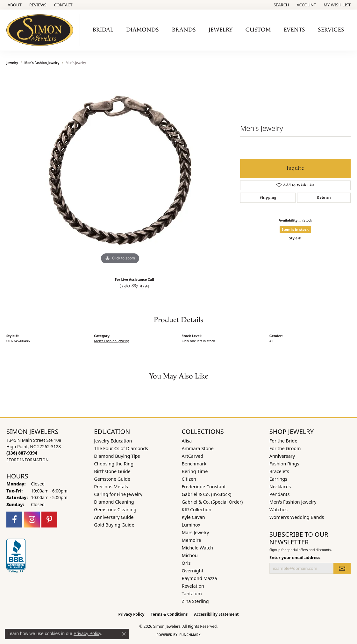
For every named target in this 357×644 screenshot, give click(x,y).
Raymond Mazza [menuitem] (200, 578)
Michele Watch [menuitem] (197, 548)
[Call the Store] (22, 453)
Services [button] (331, 30)
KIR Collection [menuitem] (197, 510)
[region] (120, 170)
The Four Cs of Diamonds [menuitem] (121, 448)
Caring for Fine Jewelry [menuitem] (118, 494)
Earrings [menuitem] (278, 479)
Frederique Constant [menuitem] (204, 487)
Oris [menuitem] (186, 563)
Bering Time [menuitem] (195, 471)
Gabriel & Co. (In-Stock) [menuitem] (207, 494)
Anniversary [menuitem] (282, 456)
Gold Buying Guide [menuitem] (114, 525)
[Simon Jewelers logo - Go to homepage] (42, 30)
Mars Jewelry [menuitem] (196, 532)
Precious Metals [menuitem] (111, 487)
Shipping (268, 198)
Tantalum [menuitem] (192, 594)
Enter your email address (295, 557)
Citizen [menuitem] (189, 479)
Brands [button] (184, 30)
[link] (14, 5)
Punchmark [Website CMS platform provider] (190, 635)
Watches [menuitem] (278, 510)
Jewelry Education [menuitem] (113, 441)
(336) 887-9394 (134, 286)
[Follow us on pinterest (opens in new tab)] (49, 520)
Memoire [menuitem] (192, 540)
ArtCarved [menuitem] (193, 456)
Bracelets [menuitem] (279, 471)
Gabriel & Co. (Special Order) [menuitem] (212, 502)
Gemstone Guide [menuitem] (112, 479)
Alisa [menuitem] (187, 441)
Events (294, 30)
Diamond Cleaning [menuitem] (114, 502)
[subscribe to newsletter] (342, 568)
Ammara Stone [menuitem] (198, 448)
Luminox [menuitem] (191, 525)
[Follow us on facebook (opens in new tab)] (14, 520)
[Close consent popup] (124, 634)
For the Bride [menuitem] (283, 441)
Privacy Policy (132, 614)
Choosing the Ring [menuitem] (114, 464)
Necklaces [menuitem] (280, 487)
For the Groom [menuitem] (285, 448)
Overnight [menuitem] (193, 571)
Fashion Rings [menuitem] (284, 464)
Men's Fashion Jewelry (42, 63)
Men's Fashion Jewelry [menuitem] (293, 502)
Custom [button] (258, 30)
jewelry (12, 63)
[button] (281, 5)
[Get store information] (28, 460)
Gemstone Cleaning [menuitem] (115, 510)
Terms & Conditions (169, 614)
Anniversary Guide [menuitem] (114, 517)
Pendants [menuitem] (280, 494)
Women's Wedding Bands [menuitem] (297, 517)
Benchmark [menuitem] (194, 464)
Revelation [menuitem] (193, 586)
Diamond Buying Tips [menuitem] (117, 456)
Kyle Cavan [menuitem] (193, 517)
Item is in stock (296, 229)
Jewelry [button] (221, 30)
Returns (324, 198)
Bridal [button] (103, 30)
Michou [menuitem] (190, 555)
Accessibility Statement (216, 614)
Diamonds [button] (143, 30)
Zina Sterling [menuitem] (195, 601)
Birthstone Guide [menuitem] (112, 471)
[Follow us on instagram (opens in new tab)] (32, 520)
